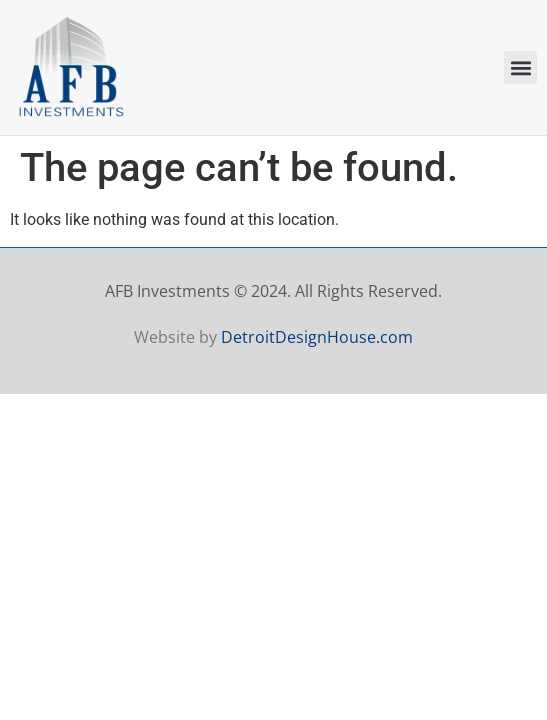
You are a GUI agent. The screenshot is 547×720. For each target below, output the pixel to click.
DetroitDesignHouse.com (317, 337)
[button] (520, 67)
